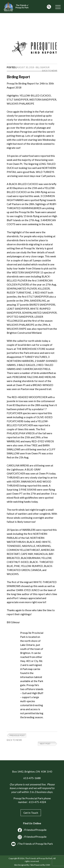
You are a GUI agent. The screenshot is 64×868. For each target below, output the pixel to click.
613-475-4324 (37, 802)
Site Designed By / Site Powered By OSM (32, 865)
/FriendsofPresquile (32, 830)
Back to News (50, 71)
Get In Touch (31, 813)
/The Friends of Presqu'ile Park (32, 844)
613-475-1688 (32, 778)
